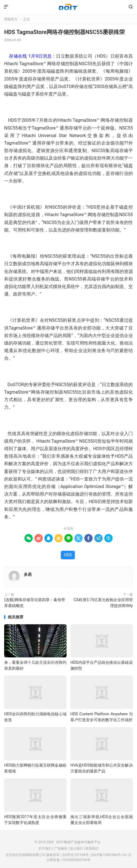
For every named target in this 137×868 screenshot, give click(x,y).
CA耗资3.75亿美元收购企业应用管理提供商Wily (103, 603)
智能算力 (11, 19)
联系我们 (92, 849)
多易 (28, 574)
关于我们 (45, 849)
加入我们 (76, 849)
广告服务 (61, 849)
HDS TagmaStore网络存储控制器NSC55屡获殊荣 (64, 32)
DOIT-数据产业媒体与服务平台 (68, 7)
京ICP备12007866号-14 (108, 855)
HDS (68, 555)
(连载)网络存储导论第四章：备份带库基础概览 (35, 603)
